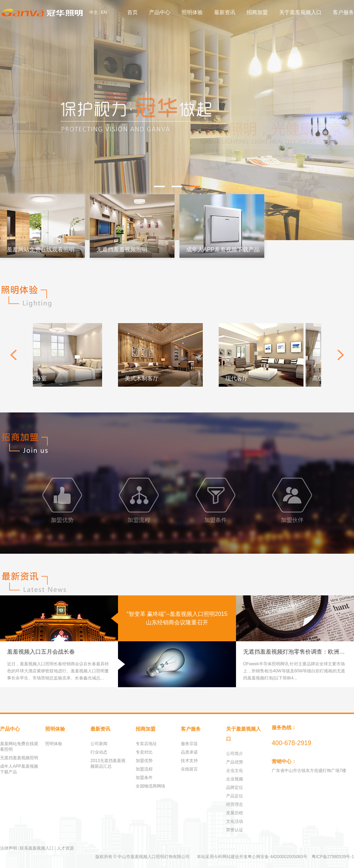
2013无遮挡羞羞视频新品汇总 (108, 763)
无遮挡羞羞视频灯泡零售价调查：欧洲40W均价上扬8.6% (299, 652)
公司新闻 (99, 744)
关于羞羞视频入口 (300, 12)
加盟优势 (144, 761)
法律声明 (8, 848)
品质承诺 (189, 752)
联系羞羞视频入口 (37, 848)
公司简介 (235, 754)
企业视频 (235, 779)
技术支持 (189, 761)
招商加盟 (257, 12)
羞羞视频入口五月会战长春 (41, 652)
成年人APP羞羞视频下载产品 (19, 769)
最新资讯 (225, 12)
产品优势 (235, 762)
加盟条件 (144, 778)
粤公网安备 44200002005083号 (278, 857)
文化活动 (235, 821)
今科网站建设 (226, 857)
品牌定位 (235, 787)
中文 (94, 12)
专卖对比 (144, 752)
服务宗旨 (189, 744)
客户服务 (343, 12)
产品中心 (160, 12)
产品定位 (235, 796)
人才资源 (65, 848)
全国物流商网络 (151, 786)
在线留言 (189, 769)
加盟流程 (144, 769)
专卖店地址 (146, 744)
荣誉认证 (235, 830)
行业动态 (99, 752)
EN (104, 12)
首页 (132, 12)
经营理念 (235, 804)
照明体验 (192, 12)
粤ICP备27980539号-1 (333, 857)
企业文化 (235, 771)
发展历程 (235, 813)
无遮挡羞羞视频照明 (19, 758)
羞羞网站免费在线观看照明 (19, 747)
